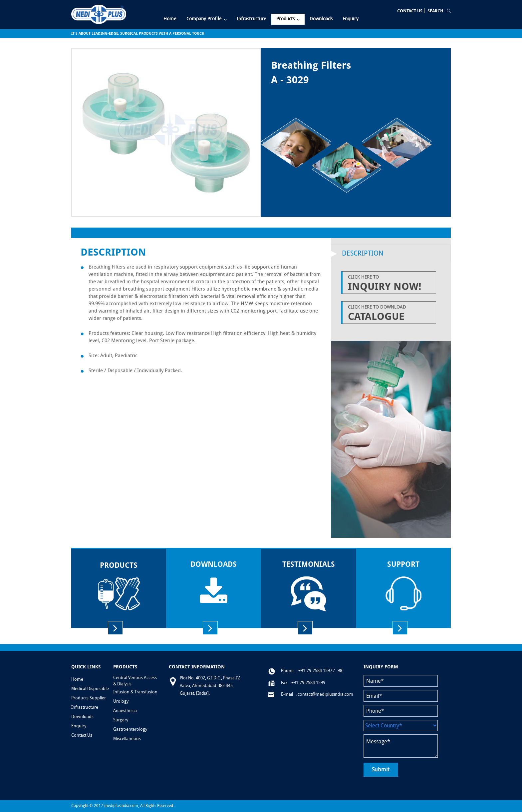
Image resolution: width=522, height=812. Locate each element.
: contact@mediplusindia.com (324, 694)
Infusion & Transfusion (135, 692)
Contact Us (410, 11)
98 (340, 671)
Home (77, 679)
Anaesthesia (125, 711)
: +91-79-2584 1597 (314, 671)
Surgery (121, 720)
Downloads (82, 717)
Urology (121, 701)
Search (435, 11)
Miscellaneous (127, 739)
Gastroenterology (130, 729)
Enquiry (79, 726)
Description (363, 253)
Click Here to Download (390, 313)
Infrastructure (85, 707)
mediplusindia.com (121, 806)
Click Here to (390, 283)
